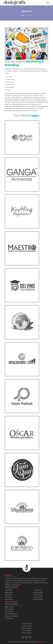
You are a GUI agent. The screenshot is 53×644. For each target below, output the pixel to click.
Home (23, 15)
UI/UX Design (38, 590)
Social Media (9, 599)
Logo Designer (9, 611)
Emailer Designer (27, 626)
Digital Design (9, 592)
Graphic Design (38, 592)
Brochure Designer (26, 628)
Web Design (8, 595)
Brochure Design (38, 599)
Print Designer (9, 618)
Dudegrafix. (41, 642)
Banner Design (38, 595)
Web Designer (9, 609)
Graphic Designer (27, 633)
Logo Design (9, 590)
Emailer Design (38, 597)
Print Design (8, 597)
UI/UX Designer (26, 631)
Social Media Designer (12, 614)
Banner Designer (26, 624)
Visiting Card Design (11, 602)
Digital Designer (10, 607)
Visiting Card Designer (12, 616)
